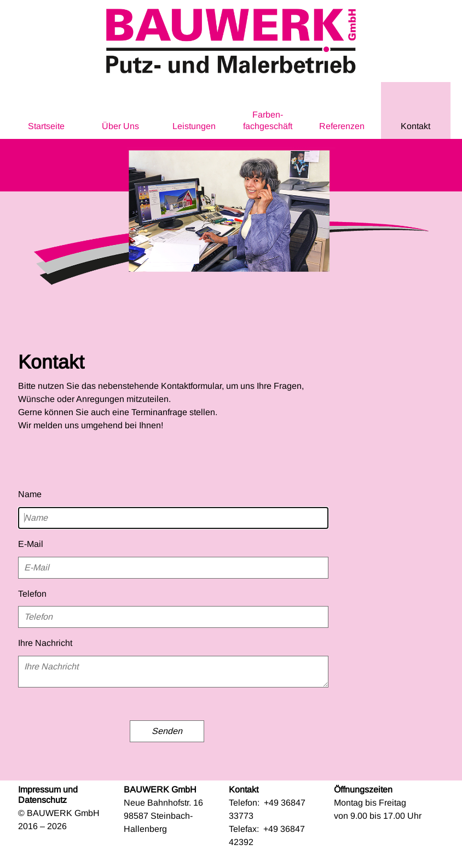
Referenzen (342, 126)
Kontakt (415, 126)
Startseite (46, 126)
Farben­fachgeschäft (268, 120)
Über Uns (120, 126)
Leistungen (194, 126)
